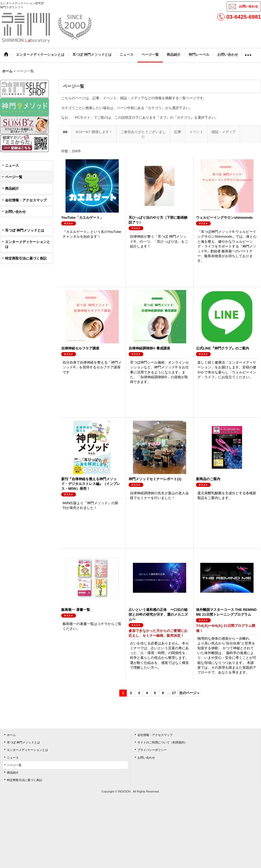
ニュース (12, 166)
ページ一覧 (14, 177)
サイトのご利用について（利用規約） (162, 742)
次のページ (189, 693)
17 (174, 693)
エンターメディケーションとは (28, 244)
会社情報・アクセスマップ (26, 200)
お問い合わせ (248, 6)
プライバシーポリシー (152, 750)
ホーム (11, 735)
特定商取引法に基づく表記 (26, 258)
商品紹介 (12, 188)
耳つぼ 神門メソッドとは (25, 230)
